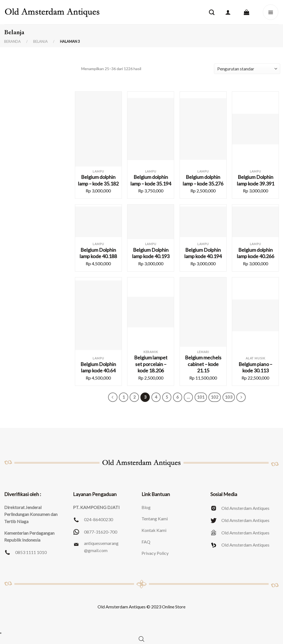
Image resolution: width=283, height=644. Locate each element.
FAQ (146, 542)
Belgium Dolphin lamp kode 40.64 (98, 367)
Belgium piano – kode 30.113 (255, 367)
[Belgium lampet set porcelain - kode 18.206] (151, 312)
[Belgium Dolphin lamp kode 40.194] (203, 222)
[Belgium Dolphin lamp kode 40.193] (151, 222)
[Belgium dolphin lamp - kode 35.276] (203, 129)
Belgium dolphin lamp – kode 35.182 (98, 180)
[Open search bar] (141, 639)
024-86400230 (99, 519)
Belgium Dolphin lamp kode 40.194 (203, 253)
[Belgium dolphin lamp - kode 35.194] (151, 129)
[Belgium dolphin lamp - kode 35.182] (98, 129)
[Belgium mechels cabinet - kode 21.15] (203, 312)
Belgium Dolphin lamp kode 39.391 (256, 180)
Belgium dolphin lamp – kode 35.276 (203, 180)
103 (229, 397)
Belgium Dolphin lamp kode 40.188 (98, 253)
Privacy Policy (155, 553)
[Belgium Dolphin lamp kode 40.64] (98, 315)
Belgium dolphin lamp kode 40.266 (256, 253)
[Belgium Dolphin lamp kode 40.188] (98, 222)
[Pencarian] (212, 12)
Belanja (40, 42)
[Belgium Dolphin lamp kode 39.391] (255, 129)
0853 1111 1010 (31, 552)
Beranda (12, 42)
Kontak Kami (154, 530)
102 (215, 397)
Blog (146, 507)
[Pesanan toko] (247, 69)
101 (201, 397)
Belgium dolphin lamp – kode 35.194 (151, 180)
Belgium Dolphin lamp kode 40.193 (151, 253)
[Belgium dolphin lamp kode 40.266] (255, 222)
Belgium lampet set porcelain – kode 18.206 (151, 364)
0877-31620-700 (101, 532)
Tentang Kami (155, 519)
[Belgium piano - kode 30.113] (255, 315)
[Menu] (271, 12)
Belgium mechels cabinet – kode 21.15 (203, 364)
